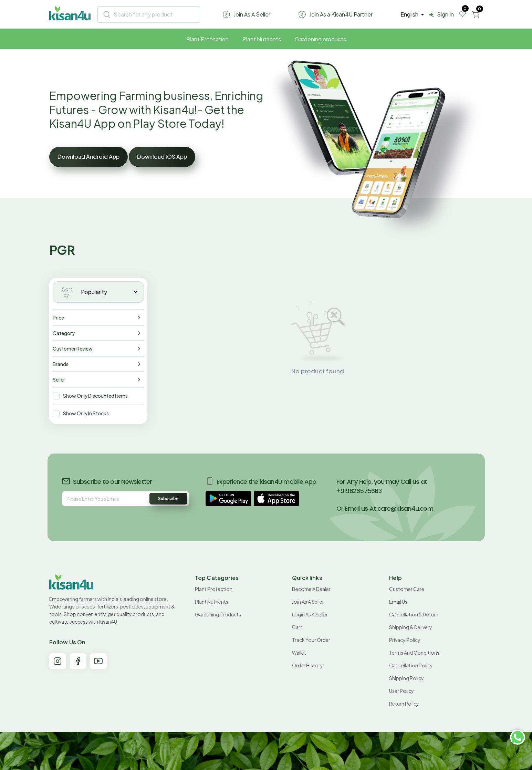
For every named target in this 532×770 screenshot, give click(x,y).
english (410, 14)
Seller (59, 379)
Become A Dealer (311, 589)
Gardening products (320, 39)
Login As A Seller (310, 614)
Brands (61, 364)
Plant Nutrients (262, 39)
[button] (228, 499)
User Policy (401, 691)
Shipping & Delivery (411, 627)
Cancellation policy (411, 665)
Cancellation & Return (414, 614)
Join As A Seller (308, 602)
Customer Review (73, 348)
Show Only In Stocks (86, 413)
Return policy (404, 704)
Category (64, 333)
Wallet (299, 653)
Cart (297, 627)
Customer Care (407, 589)
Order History (307, 665)
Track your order (311, 640)
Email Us (398, 602)
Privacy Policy (405, 640)
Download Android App (88, 157)
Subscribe (168, 498)
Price (58, 318)
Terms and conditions (414, 653)
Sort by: (67, 292)
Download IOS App (162, 157)
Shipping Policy (406, 678)
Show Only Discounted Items (95, 396)
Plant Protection (207, 39)
